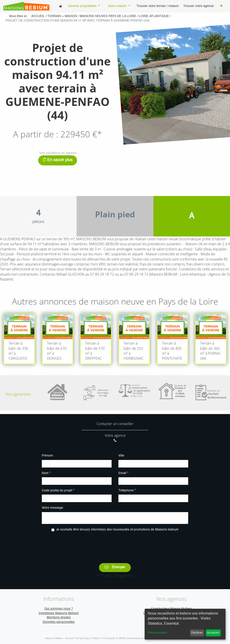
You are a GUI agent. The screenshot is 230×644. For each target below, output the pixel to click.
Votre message (52, 508)
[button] (221, 6)
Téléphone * (127, 490)
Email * (123, 473)
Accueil (38, 16)
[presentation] (115, 544)
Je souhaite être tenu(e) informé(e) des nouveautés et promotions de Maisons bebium (117, 530)
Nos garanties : (19, 394)
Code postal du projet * (58, 490)
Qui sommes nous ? (59, 609)
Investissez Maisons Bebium (59, 613)
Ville (121, 456)
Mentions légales (59, 617)
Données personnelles (59, 622)
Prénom (47, 456)
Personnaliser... (159, 633)
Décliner (197, 633)
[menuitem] (61, 6)
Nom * (46, 473)
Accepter (213, 633)
